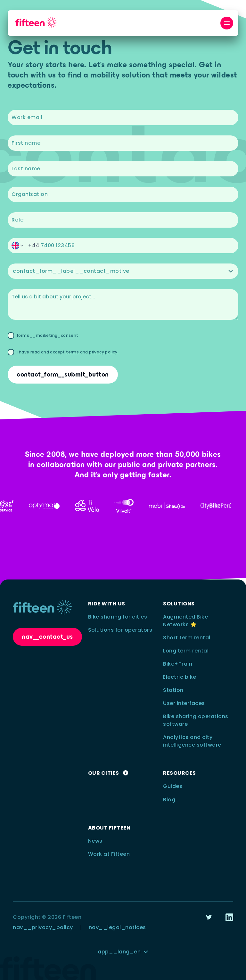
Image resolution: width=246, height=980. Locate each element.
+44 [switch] (34, 245)
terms (72, 352)
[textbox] (123, 117)
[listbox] (123, 271)
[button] (123, 246)
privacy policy (103, 352)
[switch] (18, 246)
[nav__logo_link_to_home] (36, 23)
